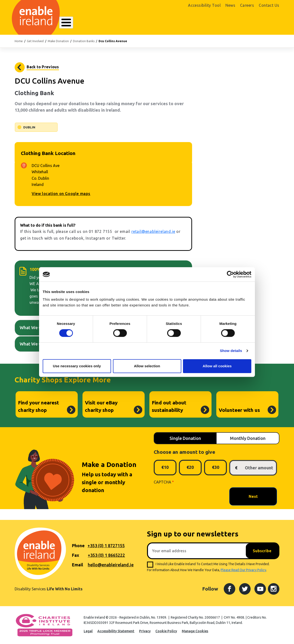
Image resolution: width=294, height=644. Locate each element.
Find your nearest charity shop (38, 406)
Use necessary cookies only (77, 366)
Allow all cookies (217, 366)
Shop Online (238, 23)
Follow (210, 589)
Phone (78, 546)
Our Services (119, 23)
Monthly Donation (248, 438)
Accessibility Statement (116, 631)
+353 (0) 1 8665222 (106, 555)
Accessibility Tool (204, 5)
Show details (231, 351)
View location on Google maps (61, 194)
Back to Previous (43, 67)
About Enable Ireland (81, 23)
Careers (247, 5)
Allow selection (147, 366)
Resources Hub (150, 23)
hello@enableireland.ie (111, 565)
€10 (165, 467)
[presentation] (190, 496)
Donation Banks (84, 41)
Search (204, 23)
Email (77, 565)
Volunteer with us (239, 410)
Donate (267, 23)
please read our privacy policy (243, 570)
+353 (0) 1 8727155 (106, 546)
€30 (216, 467)
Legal (88, 631)
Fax (76, 555)
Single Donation (185, 438)
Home (19, 41)
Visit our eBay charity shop (101, 406)
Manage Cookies (195, 631)
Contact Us (269, 5)
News (230, 5)
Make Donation (58, 41)
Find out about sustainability (169, 406)
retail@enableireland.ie (153, 231)
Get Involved (181, 23)
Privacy (145, 631)
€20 (190, 467)
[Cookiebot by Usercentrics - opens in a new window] (230, 274)
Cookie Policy (166, 631)
